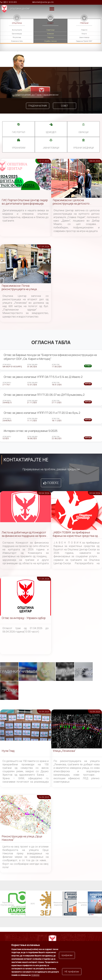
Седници (51, 37)
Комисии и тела (17, 41)
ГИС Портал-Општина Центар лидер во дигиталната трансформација (25, 202)
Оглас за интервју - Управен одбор (24, 618)
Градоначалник (38, 106)
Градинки (9, 672)
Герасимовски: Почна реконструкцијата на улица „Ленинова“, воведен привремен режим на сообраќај (23, 288)
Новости (84, 30)
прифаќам (67, 955)
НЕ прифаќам (72, 972)
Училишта (28, 672)
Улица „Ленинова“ (64, 751)
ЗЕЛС (33, 904)
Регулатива (17, 37)
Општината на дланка (84, 904)
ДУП (47, 672)
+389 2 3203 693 (10, 2)
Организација (17, 34)
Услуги (84, 34)
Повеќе (53, 483)
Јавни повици (84, 37)
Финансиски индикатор (58, 904)
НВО (65, 672)
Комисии (51, 34)
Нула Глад (8, 751)
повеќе (35, 975)
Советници (51, 30)
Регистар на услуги (84, 671)
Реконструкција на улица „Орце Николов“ (22, 838)
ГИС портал (19, 132)
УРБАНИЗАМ (19, 148)
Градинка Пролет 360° (84, 41)
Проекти (9, 691)
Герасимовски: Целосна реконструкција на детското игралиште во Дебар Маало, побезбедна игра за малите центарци (71, 202)
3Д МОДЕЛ (51, 132)
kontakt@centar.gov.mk (44, 2)
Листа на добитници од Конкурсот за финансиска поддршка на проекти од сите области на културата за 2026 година (25, 534)
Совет (65, 106)
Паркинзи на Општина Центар (7, 904)
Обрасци (83, 132)
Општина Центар (20, 9)
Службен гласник (51, 41)
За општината (17, 30)
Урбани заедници (84, 148)
